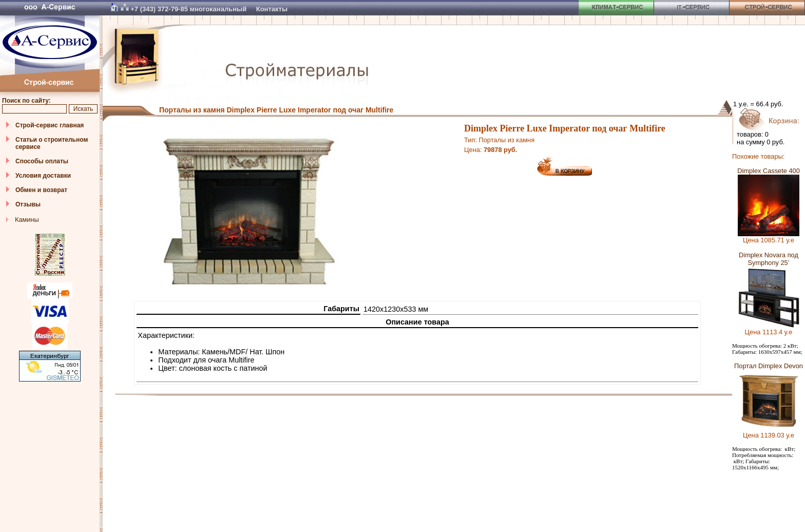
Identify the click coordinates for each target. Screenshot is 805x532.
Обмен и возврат (41, 190)
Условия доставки (43, 176)
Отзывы (28, 204)
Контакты (272, 9)
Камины (27, 220)
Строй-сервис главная (50, 125)
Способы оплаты (42, 161)
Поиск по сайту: (26, 101)
